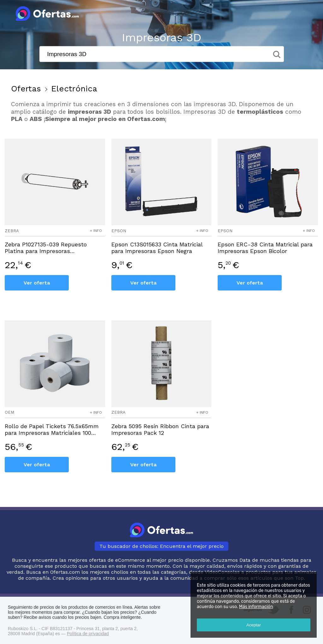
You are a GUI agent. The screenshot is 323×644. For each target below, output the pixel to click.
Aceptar (254, 625)
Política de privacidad (88, 634)
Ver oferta (37, 283)
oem (9, 412)
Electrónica (74, 89)
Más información (256, 607)
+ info (96, 231)
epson (119, 231)
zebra (12, 231)
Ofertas (26, 89)
